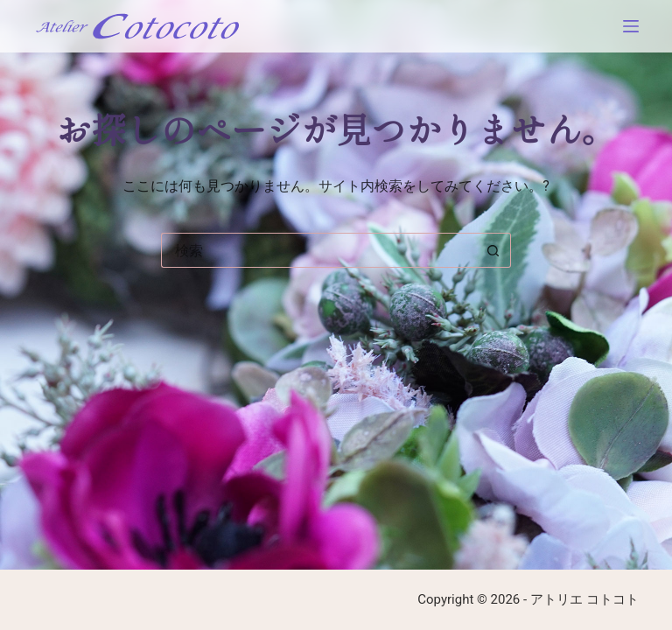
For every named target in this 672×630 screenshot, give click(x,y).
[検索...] (318, 250)
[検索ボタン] (493, 250)
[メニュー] (631, 26)
